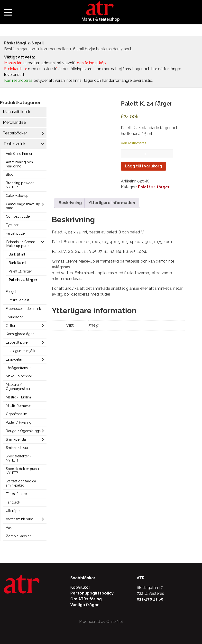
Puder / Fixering (19, 422)
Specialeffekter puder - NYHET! (24, 471)
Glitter (11, 326)
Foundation (15, 317)
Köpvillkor (80, 587)
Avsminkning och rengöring (19, 164)
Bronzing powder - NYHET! (21, 185)
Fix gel (11, 292)
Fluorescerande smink (23, 309)
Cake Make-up (17, 196)
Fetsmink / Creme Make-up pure (21, 244)
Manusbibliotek (17, 112)
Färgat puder (16, 233)
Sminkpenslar (16, 439)
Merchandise (14, 122)
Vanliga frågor (85, 605)
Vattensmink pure (19, 519)
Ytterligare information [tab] (112, 203)
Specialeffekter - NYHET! (19, 458)
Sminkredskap (17, 448)
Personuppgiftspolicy (92, 593)
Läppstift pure (17, 342)
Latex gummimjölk (20, 351)
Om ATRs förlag (86, 599)
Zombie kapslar (18, 536)
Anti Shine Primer (19, 154)
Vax (9, 528)
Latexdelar (14, 359)
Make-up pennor (19, 376)
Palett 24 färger (23, 280)
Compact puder (18, 216)
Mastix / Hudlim (18, 397)
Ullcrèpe (13, 511)
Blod (10, 174)
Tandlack (13, 502)
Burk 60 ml (18, 263)
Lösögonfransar (18, 368)
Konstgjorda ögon (20, 334)
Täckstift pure (16, 494)
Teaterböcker (15, 133)
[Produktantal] (147, 154)
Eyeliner (12, 225)
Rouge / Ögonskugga (23, 431)
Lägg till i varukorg (143, 166)
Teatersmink (14, 144)
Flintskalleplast (17, 300)
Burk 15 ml (17, 254)
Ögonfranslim (17, 414)
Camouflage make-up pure (23, 206)
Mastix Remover (18, 406)
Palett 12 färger (20, 271)
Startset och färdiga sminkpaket (21, 483)
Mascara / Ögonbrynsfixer (18, 387)
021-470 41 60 (150, 599)
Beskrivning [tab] (70, 203)
